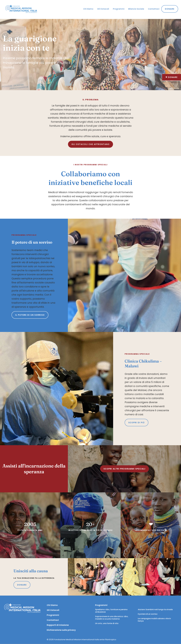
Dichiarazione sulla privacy (61, 630)
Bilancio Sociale (136, 9)
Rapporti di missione (58, 625)
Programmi (119, 9)
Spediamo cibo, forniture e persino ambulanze (112, 611)
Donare (172, 77)
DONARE (22, 585)
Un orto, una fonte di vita (107, 623)
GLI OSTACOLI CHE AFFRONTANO (90, 144)
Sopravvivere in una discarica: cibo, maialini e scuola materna (112, 618)
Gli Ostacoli (103, 9)
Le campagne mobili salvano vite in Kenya (155, 620)
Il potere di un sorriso (30, 315)
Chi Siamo (88, 9)
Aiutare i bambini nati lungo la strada (155, 609)
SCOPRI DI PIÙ (137, 423)
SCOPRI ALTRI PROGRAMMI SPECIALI (124, 469)
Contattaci (154, 9)
